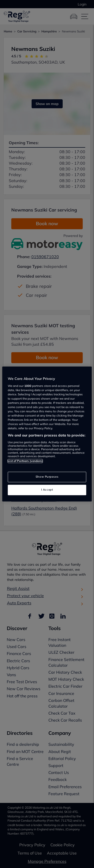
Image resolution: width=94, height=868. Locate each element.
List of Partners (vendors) (25, 461)
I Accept (47, 490)
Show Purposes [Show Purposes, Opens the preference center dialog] (47, 477)
